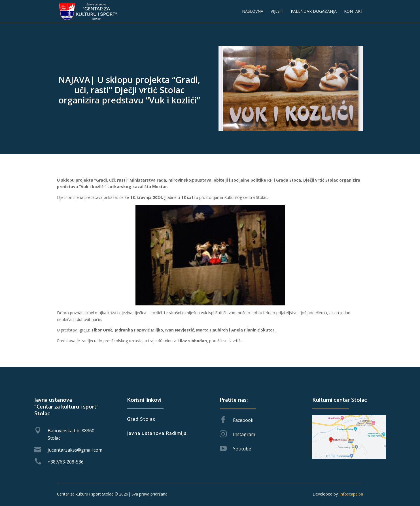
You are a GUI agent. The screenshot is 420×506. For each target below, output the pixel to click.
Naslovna (253, 12)
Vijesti (277, 12)
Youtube (242, 449)
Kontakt (354, 12)
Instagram (244, 434)
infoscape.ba (351, 494)
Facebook (243, 420)
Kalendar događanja (314, 12)
